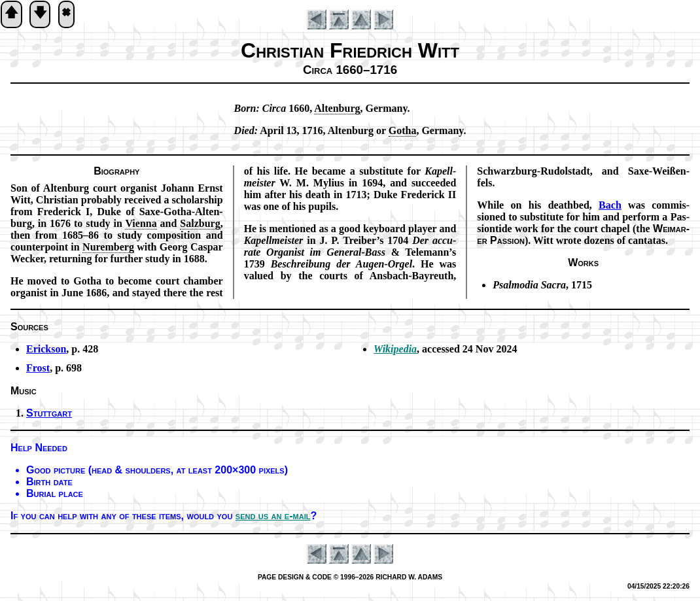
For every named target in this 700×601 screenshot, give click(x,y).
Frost (38, 368)
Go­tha (403, 130)
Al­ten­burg (337, 108)
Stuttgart (49, 413)
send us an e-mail (273, 516)
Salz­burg (200, 223)
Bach (610, 205)
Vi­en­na (141, 223)
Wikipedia (395, 349)
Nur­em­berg (108, 247)
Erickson (46, 349)
